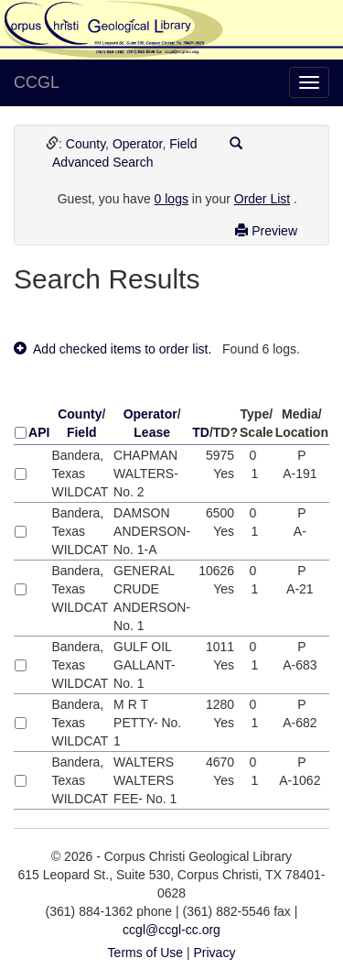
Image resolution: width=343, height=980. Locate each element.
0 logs (171, 199)
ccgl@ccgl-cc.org (171, 930)
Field (183, 144)
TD (201, 432)
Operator (137, 144)
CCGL (37, 82)
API (39, 432)
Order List (262, 199)
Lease (152, 432)
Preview (266, 231)
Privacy (214, 953)
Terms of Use (145, 953)
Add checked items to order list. (113, 349)
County (86, 144)
